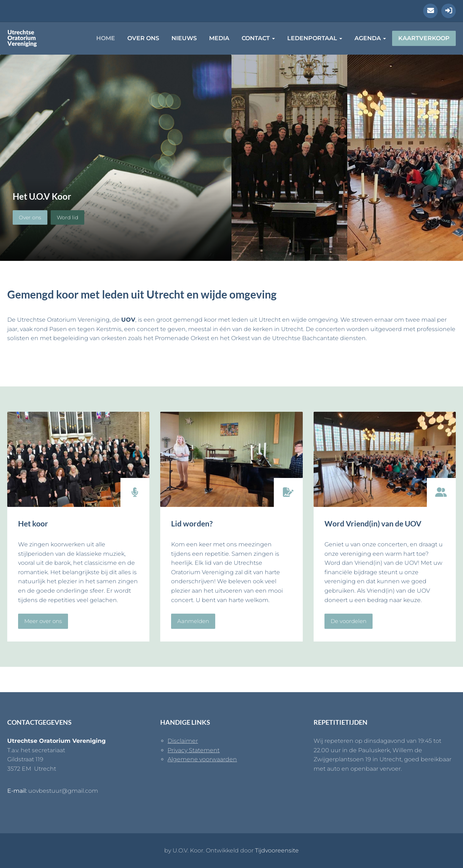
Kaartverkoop (424, 38)
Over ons (143, 38)
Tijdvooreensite (277, 850)
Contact (258, 38)
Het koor (33, 523)
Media (219, 38)
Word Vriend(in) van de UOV (373, 523)
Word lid (67, 217)
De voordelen (349, 621)
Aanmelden (193, 621)
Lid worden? (192, 523)
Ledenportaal (315, 38)
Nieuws (184, 38)
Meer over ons (43, 621)
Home (106, 38)
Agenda (370, 38)
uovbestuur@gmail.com (63, 791)
